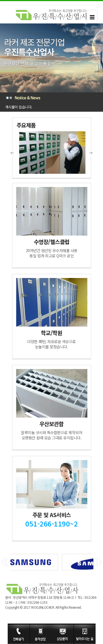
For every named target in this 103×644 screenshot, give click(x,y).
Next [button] (91, 153)
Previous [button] (12, 153)
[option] (52, 153)
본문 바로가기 (0, 1)
